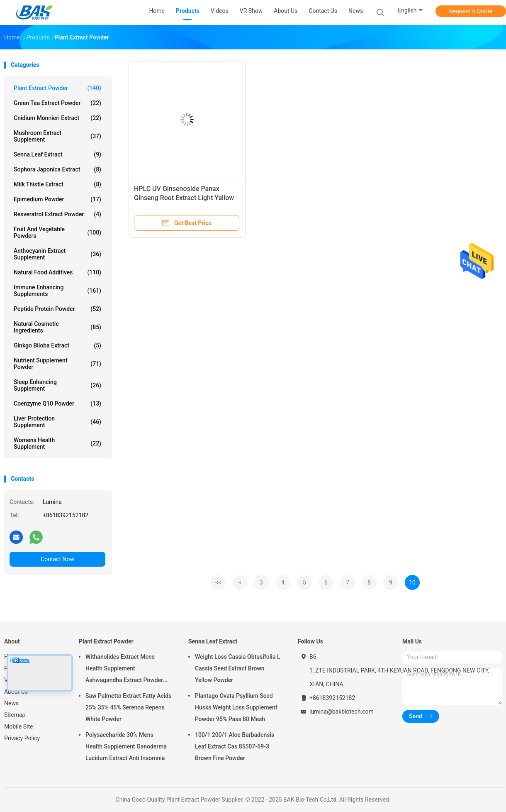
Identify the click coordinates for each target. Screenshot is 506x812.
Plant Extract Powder (57, 88)
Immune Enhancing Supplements (57, 291)
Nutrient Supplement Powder (57, 364)
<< (218, 582)
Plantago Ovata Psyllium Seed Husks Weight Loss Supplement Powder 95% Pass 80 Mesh (236, 707)
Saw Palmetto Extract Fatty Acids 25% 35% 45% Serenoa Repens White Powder (128, 707)
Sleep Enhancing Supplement (57, 385)
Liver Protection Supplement (57, 422)
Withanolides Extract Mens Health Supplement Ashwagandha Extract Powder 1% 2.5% (124, 670)
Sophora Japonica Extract (57, 169)
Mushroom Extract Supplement (57, 136)
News (11, 703)
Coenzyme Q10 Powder (57, 404)
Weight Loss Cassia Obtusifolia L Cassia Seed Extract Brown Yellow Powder (237, 668)
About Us (16, 692)
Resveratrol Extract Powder (57, 214)
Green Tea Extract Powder (57, 103)
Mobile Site (19, 726)
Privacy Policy (22, 738)
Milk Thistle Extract (57, 184)
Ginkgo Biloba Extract (57, 345)
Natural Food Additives (57, 272)
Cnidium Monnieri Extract (57, 118)
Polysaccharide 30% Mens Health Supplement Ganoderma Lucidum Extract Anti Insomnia (126, 746)
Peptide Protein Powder (57, 309)
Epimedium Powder (57, 199)
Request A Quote (471, 11)
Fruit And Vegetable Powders (57, 232)
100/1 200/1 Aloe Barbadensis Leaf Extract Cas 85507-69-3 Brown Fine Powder (235, 746)
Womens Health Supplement (57, 443)
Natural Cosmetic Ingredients (57, 327)
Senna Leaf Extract (57, 154)
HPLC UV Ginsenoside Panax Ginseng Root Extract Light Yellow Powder (184, 198)
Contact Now (57, 559)
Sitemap (15, 715)
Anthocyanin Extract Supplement (57, 254)
